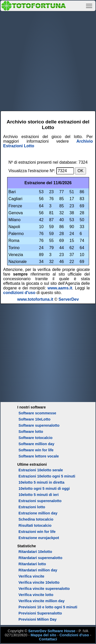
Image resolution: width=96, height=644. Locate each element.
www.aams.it (60, 288)
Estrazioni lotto (32, 507)
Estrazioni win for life (37, 532)
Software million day (36, 444)
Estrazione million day (38, 513)
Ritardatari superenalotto (40, 558)
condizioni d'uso (19, 293)
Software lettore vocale (39, 456)
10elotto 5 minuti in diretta (41, 482)
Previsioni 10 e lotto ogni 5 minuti (48, 607)
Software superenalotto (39, 425)
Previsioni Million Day (38, 619)
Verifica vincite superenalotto (44, 589)
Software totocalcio (35, 438)
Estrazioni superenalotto (40, 501)
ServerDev (69, 299)
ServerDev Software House (52, 631)
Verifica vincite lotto (36, 595)
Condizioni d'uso (74, 635)
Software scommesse (37, 413)
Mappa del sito (43, 635)
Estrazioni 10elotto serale (41, 470)
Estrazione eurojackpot (39, 538)
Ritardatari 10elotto (35, 552)
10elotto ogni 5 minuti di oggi (44, 489)
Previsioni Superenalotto (40, 613)
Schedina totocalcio (36, 519)
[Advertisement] (48, 60)
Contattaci (48, 639)
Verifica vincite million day (41, 601)
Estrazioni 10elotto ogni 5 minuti (47, 476)
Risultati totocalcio (35, 525)
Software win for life (36, 450)
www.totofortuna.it (35, 299)
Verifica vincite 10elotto (39, 582)
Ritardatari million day (38, 570)
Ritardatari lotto (32, 564)
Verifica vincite (31, 576)
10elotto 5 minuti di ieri (39, 495)
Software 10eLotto (34, 419)
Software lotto (31, 432)
